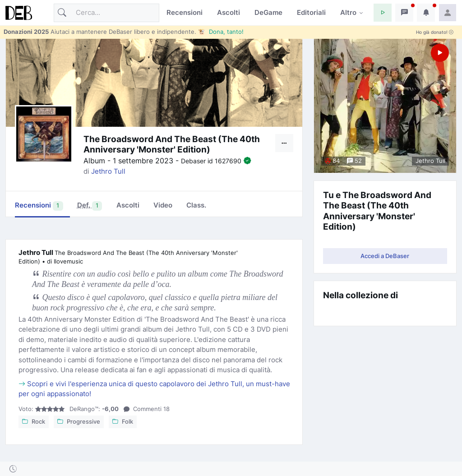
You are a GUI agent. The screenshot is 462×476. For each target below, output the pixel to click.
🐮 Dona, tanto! (221, 32)
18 (147, 409)
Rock (34, 421)
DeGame (268, 12)
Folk (123, 421)
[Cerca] (107, 13)
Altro (348, 12)
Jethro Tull (108, 171)
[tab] (90, 206)
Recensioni (185, 12)
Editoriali (311, 12)
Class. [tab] (196, 205)
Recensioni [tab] (39, 206)
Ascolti (229, 12)
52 (354, 161)
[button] (383, 13)
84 (332, 161)
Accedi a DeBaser (385, 256)
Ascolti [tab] (128, 205)
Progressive (79, 421)
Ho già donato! (435, 32)
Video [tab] (163, 205)
